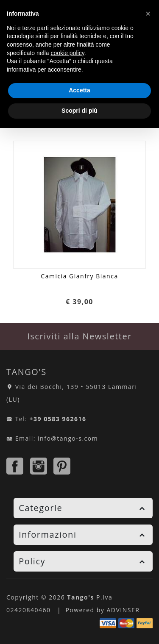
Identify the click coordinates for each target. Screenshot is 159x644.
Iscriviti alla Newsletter (79, 336)
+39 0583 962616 (58, 419)
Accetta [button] (79, 90)
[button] (148, 14)
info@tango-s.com (68, 438)
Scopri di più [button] (79, 111)
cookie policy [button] (68, 53)
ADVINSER (123, 610)
